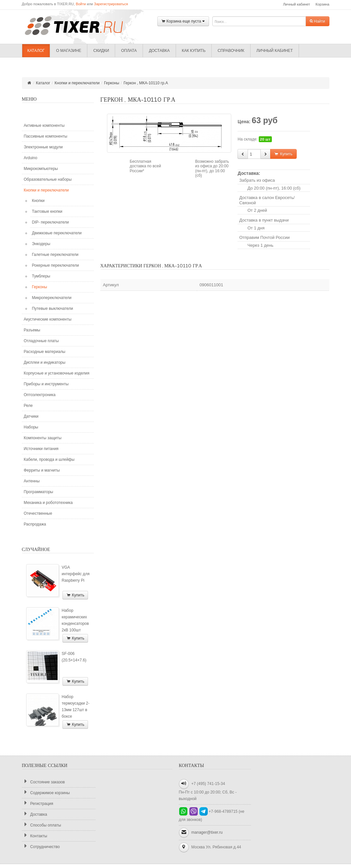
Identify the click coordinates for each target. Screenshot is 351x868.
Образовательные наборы (48, 179)
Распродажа (35, 524)
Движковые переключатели (57, 233)
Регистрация (38, 803)
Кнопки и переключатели (77, 83)
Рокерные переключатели (56, 265)
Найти (317, 21)
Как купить (194, 51)
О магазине (69, 51)
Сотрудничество (41, 847)
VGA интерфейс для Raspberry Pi (76, 574)
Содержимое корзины (46, 793)
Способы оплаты (42, 825)
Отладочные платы (41, 341)
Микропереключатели (52, 298)
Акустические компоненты (48, 319)
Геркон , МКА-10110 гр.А (146, 83)
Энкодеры (41, 244)
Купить (75, 595)
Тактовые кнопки (47, 211)
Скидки (101, 51)
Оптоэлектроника (40, 395)
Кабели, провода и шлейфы (49, 459)
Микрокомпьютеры (41, 169)
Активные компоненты (44, 125)
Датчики (31, 416)
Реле (28, 406)
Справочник (231, 51)
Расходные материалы (45, 352)
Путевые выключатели (53, 309)
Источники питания (41, 449)
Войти (81, 4)
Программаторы (39, 492)
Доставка (159, 51)
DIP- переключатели (51, 222)
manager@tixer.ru (207, 832)
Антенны (32, 481)
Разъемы (32, 330)
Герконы (112, 83)
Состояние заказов (44, 782)
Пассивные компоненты (46, 136)
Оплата (129, 51)
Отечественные (38, 513)
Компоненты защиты (43, 438)
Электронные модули (43, 147)
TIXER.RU (79, 25)
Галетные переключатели (55, 255)
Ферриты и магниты (42, 470)
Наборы (31, 427)
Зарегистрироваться (111, 4)
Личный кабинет (297, 4)
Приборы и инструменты (46, 384)
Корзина (323, 4)
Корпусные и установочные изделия (57, 373)
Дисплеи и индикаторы (45, 362)
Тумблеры (41, 276)
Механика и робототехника (48, 503)
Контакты (35, 836)
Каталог (36, 51)
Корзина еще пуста (183, 21)
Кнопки (38, 201)
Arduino (31, 158)
